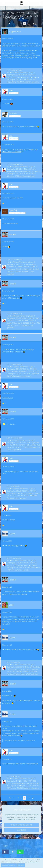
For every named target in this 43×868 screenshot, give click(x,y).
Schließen (21, 865)
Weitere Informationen (9, 865)
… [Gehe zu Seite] (16, 23)
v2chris (22, 741)
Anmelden (21, 830)
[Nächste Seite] (33, 24)
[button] (3, 3)
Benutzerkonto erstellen (22, 825)
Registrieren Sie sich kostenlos (22, 817)
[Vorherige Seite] (10, 24)
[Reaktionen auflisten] (4, 203)
